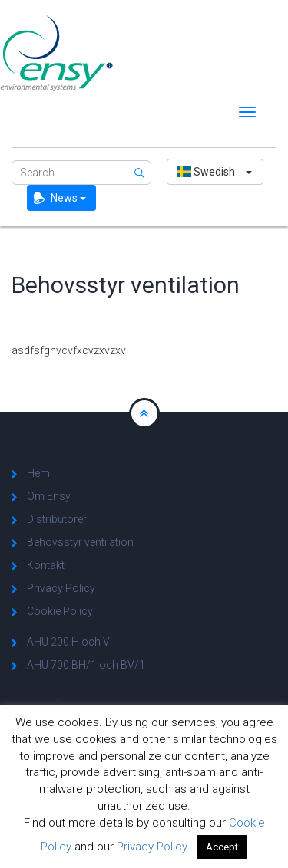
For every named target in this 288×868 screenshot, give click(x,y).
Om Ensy (49, 496)
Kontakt (46, 565)
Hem (38, 473)
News (68, 198)
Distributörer (57, 519)
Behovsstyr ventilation (80, 542)
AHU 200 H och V (68, 642)
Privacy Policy (61, 588)
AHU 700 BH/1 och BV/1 (86, 665)
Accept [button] (222, 847)
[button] (215, 172)
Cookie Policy (60, 611)
